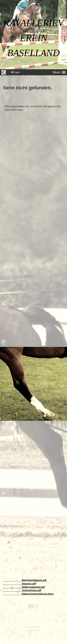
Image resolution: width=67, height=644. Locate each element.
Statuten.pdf (29, 584)
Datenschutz (33, 630)
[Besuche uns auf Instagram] (36, 607)
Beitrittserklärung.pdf (34, 580)
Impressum (33, 627)
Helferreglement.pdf (33, 587)
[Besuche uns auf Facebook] (31, 607)
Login (15, 72)
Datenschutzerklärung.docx (38, 594)
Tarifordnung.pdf (31, 590)
